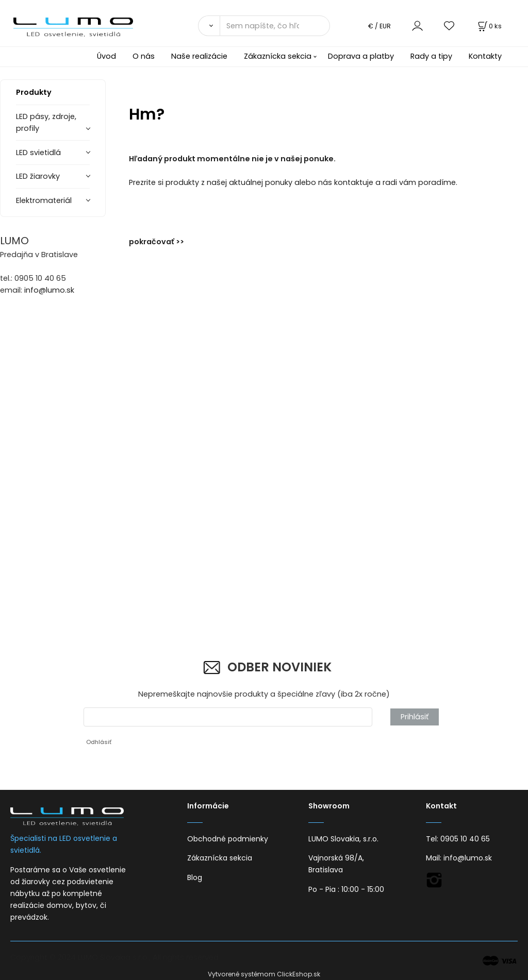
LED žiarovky (38, 176)
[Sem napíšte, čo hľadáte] (275, 26)
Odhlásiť (99, 742)
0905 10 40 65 (465, 839)
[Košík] (489, 26)
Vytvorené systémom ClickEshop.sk (264, 974)
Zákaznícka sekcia (278, 56)
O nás (144, 56)
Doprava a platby (361, 56)
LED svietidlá (38, 153)
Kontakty (485, 56)
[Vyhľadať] (209, 26)
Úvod (106, 56)
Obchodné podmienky (228, 839)
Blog (195, 877)
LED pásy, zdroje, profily (46, 122)
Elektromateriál (44, 200)
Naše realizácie (199, 56)
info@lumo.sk (49, 290)
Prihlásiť (415, 717)
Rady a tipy (431, 56)
